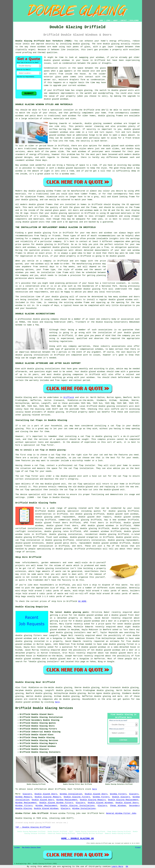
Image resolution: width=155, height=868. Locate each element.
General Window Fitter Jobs (121, 813)
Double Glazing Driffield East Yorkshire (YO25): (44, 41)
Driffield (69, 397)
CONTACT (124, 21)
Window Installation (71, 794)
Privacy (138, 847)
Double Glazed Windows (100, 803)
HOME (101, 21)
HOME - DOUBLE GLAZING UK (77, 838)
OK (127, 866)
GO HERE (82, 601)
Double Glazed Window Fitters (56, 803)
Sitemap (17, 847)
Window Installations (84, 808)
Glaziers (27, 794)
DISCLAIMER (134, 21)
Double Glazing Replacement (123, 800)
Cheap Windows (118, 806)
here (57, 702)
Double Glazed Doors (46, 794)
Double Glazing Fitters (77, 797)
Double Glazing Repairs (48, 797)
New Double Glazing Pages (31, 847)
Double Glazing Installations (77, 806)
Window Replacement (67, 800)
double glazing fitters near (32, 635)
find (24, 688)
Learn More (117, 866)
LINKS (108, 21)
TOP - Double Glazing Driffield (33, 827)
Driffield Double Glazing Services (44, 708)
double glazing (81, 44)
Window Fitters (118, 794)
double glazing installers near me (76, 633)
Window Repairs (24, 797)
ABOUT (115, 21)
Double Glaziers (121, 797)
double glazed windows (57, 60)
